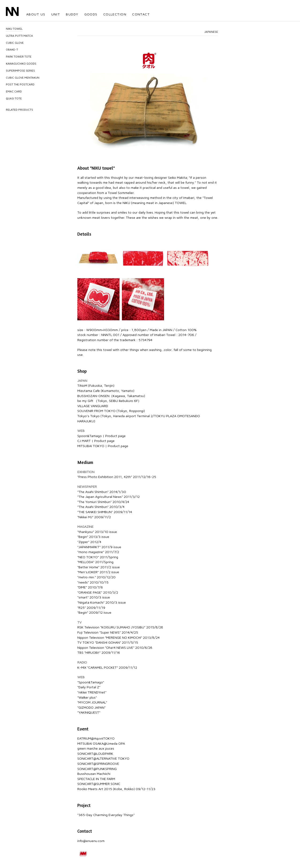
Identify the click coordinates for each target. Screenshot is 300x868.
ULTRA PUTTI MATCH (19, 36)
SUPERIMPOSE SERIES (20, 71)
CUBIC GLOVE (15, 43)
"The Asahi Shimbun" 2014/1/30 (102, 492)
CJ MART (84, 441)
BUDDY (72, 14)
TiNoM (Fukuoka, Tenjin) (96, 385)
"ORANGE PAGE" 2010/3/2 (98, 592)
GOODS (91, 14)
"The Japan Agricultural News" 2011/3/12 (109, 497)
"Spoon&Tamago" (91, 682)
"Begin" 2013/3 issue (93, 537)
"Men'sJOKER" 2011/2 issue (98, 572)
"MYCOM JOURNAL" (92, 702)
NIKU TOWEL (14, 29)
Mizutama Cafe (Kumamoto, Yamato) (106, 391)
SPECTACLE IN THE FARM (96, 779)
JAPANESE (211, 32)
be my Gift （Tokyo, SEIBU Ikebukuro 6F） (109, 401)
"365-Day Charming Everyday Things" (106, 815)
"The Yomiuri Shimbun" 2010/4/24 (103, 502)
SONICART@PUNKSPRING (97, 769)
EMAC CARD (14, 91)
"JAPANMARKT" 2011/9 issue (99, 547)
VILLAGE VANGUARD (93, 406)
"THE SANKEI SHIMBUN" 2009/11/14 (105, 512)
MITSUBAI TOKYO (91, 446)
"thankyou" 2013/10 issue (97, 532)
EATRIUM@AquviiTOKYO (96, 738)
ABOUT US (36, 14)
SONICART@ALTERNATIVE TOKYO (103, 758)
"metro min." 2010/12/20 (96, 577)
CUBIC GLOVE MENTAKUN (23, 78)
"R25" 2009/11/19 (91, 607)
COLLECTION (115, 14)
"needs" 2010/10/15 (93, 582)
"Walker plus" (87, 697)
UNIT (56, 14)
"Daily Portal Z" (89, 687)
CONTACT (141, 14)
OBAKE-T (12, 49)
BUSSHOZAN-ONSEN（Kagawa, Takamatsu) (111, 396)
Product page (115, 436)
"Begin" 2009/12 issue (94, 612)
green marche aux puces (96, 748)
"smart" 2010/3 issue (94, 597)
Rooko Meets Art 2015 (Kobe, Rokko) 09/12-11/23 (116, 789)
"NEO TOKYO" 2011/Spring (98, 557)
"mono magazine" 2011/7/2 (98, 552)
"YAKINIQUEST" (89, 712)
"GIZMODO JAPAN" (91, 707)
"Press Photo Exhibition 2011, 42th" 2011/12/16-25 (117, 477)
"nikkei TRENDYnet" (92, 692)
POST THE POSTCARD (20, 84)
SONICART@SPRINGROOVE (98, 764)
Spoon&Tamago (90, 436)
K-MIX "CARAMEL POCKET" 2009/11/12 (107, 667)
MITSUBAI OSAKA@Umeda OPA (101, 743)
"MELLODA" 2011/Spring (95, 562)
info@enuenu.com (91, 841)
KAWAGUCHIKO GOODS (21, 64)
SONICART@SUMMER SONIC (99, 784)
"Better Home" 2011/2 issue (99, 567)
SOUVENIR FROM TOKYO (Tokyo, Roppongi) (111, 411)
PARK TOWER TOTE (19, 57)
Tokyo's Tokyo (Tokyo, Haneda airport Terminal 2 (115, 416)
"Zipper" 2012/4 (89, 542)
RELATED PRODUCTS (19, 110)
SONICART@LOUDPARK (95, 753)
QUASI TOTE (14, 98)
